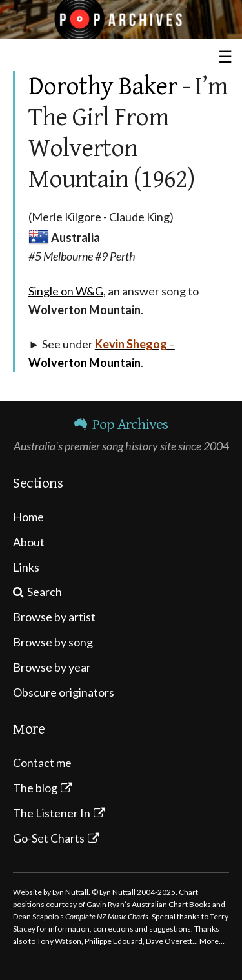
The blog (35, 788)
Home (28, 517)
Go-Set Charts (49, 838)
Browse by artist (54, 617)
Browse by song (53, 642)
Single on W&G (66, 291)
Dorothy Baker (103, 86)
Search (45, 592)
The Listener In (52, 813)
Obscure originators (64, 692)
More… (212, 941)
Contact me (42, 763)
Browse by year (52, 667)
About (29, 542)
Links (26, 567)
